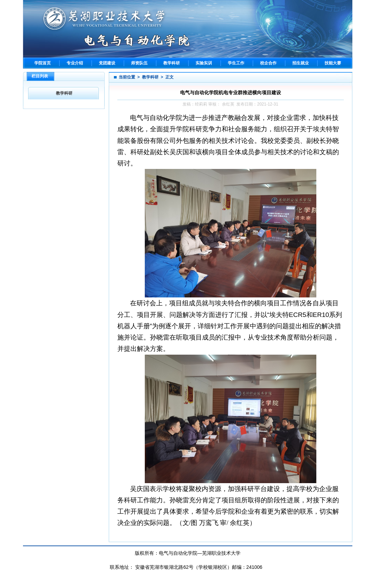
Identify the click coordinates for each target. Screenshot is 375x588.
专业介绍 (75, 63)
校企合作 (268, 63)
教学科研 (172, 63)
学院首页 (43, 63)
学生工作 (236, 63)
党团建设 (107, 63)
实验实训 (204, 63)
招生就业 (301, 63)
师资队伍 (139, 63)
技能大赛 (333, 63)
